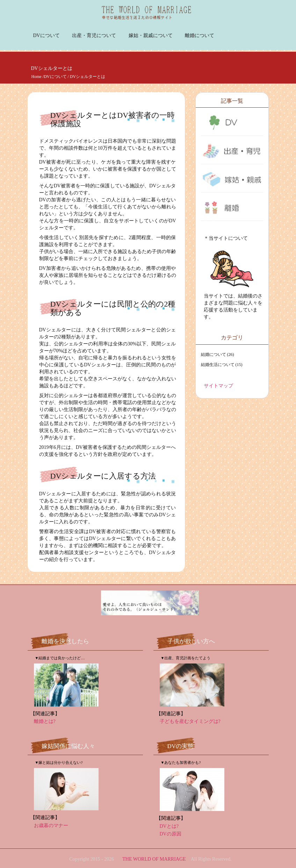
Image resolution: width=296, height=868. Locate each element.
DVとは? (169, 826)
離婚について (200, 35)
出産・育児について (94, 35)
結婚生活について (218, 365)
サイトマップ (218, 386)
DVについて (46, 35)
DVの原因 (171, 834)
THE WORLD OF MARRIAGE (154, 859)
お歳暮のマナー (51, 826)
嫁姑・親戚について (151, 35)
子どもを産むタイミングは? (190, 721)
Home (37, 77)
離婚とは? (45, 721)
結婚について (214, 354)
